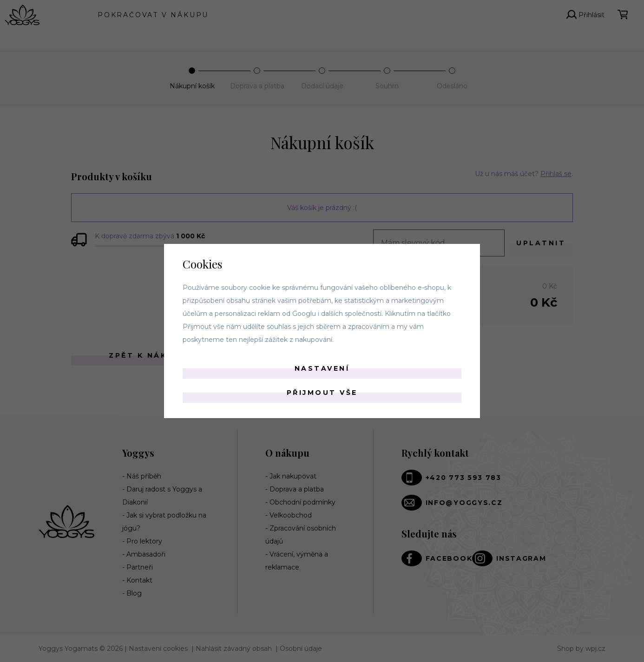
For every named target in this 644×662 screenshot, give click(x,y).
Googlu (304, 314)
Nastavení (322, 368)
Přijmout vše (322, 393)
